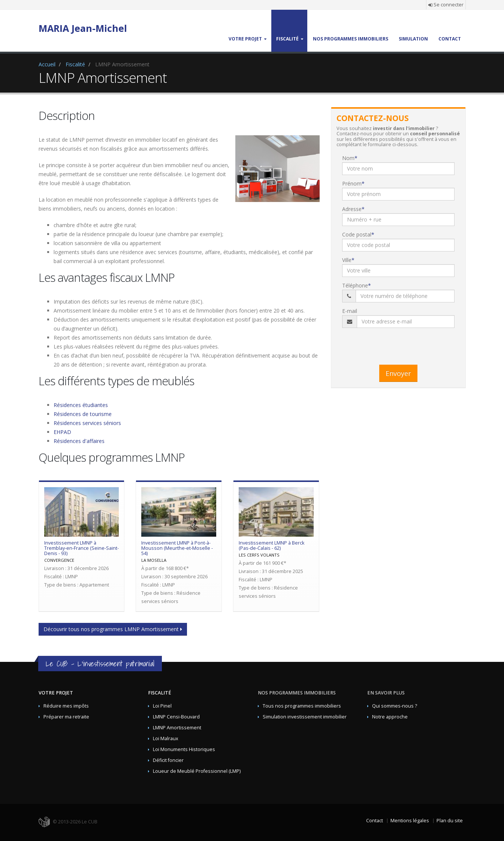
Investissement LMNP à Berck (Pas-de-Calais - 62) (271, 545)
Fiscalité (75, 64)
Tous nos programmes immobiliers (302, 706)
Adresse (352, 209)
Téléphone (355, 285)
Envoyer (398, 373)
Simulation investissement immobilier (305, 717)
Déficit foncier (168, 760)
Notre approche (390, 717)
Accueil (47, 64)
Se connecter (446, 5)
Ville (347, 260)
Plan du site (450, 821)
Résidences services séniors (87, 423)
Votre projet (56, 693)
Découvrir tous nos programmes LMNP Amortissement (113, 629)
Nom (348, 158)
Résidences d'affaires (79, 441)
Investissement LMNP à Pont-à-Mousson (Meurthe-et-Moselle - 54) (177, 548)
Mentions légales (410, 821)
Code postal (357, 234)
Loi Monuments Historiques (184, 749)
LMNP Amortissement (177, 728)
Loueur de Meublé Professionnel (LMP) (197, 771)
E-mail (350, 311)
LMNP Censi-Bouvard (176, 717)
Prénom (352, 183)
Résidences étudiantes (81, 405)
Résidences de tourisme (83, 414)
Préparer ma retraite (66, 717)
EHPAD (62, 432)
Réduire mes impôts (66, 706)
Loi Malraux (166, 738)
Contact (375, 821)
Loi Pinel (162, 706)
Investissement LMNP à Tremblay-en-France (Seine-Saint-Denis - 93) (82, 548)
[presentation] (399, 344)
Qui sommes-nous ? (395, 706)
